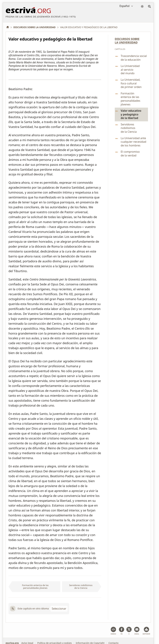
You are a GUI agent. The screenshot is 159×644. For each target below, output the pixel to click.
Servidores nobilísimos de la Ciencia (81, 587)
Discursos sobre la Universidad (127, 41)
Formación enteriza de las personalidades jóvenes (35, 587)
